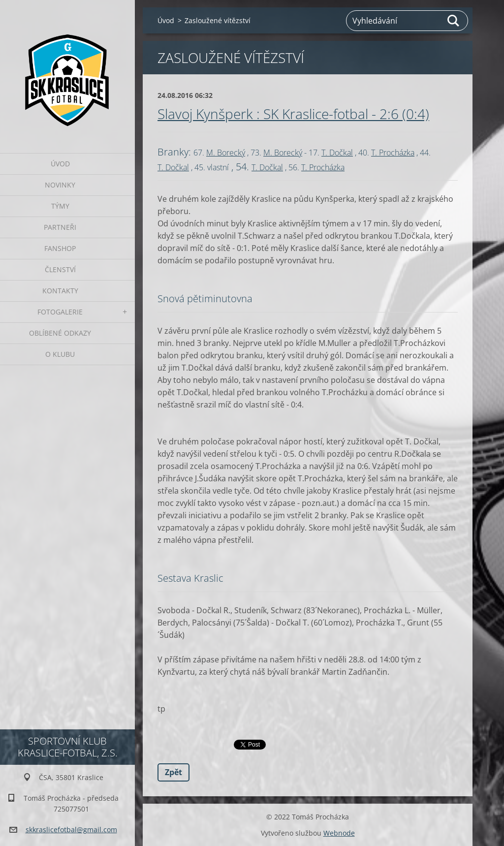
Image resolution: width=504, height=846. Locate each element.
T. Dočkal (337, 153)
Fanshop (60, 248)
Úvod (60, 164)
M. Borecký (226, 153)
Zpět (173, 772)
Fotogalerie (60, 312)
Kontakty (60, 291)
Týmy (60, 206)
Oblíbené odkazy (60, 333)
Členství (60, 269)
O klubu (60, 354)
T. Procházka (393, 153)
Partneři (60, 227)
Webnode (339, 833)
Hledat (454, 21)
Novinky (60, 185)
